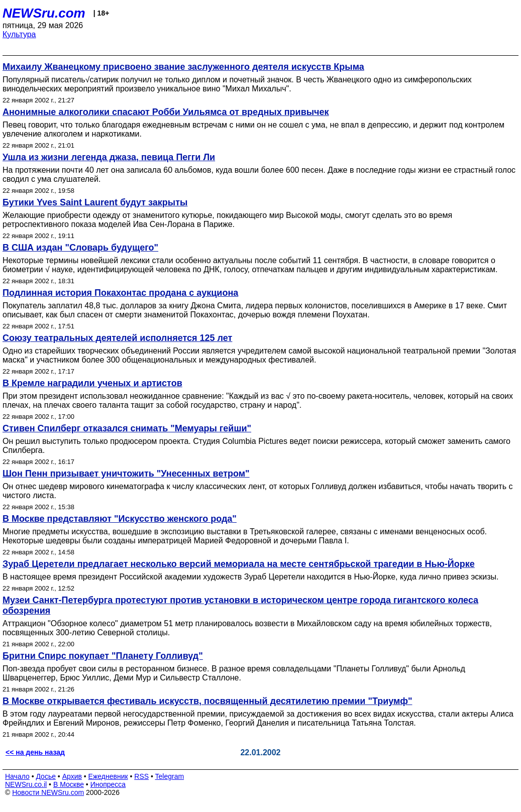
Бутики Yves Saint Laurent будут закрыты (95, 202)
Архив (72, 776)
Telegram (170, 776)
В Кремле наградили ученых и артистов (92, 383)
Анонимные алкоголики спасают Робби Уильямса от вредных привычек (166, 112)
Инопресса (108, 784)
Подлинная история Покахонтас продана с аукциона (120, 293)
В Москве (69, 784)
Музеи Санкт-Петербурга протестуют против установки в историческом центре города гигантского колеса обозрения (240, 605)
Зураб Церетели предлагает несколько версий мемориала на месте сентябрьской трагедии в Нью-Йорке (239, 564)
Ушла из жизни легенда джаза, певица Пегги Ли (109, 157)
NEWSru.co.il (26, 784)
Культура (19, 34)
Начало (17, 776)
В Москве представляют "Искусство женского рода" (120, 519)
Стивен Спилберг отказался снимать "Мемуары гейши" (127, 428)
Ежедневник (108, 776)
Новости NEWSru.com (48, 792)
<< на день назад (35, 752)
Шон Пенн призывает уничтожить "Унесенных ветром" (126, 474)
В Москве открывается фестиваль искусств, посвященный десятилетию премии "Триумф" (207, 701)
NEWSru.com (44, 13)
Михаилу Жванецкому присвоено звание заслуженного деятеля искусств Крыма (183, 67)
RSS (141, 776)
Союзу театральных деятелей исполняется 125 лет (117, 338)
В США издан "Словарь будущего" (80, 248)
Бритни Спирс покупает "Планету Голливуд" (103, 656)
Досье (46, 776)
